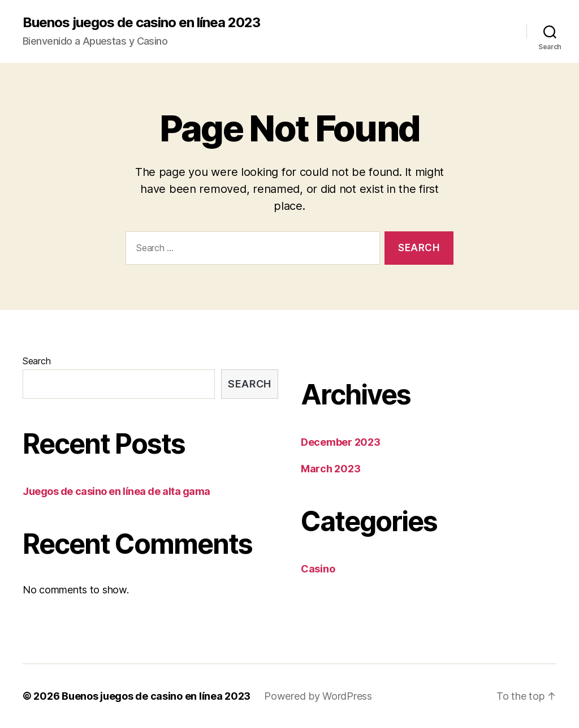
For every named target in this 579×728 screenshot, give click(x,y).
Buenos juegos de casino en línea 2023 (141, 23)
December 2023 (341, 442)
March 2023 (330, 469)
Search (36, 361)
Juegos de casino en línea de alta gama (116, 491)
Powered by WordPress (318, 696)
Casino (318, 569)
